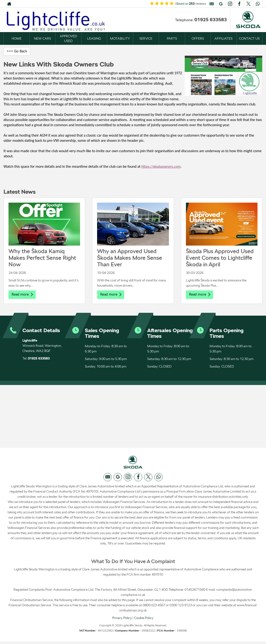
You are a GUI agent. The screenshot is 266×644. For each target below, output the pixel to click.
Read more (23, 295)
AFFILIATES (223, 38)
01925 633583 (211, 20)
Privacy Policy (122, 620)
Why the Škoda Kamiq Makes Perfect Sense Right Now (42, 258)
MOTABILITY (120, 38)
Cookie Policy (144, 620)
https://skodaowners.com (161, 167)
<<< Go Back (18, 51)
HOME (17, 38)
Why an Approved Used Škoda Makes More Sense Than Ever (130, 258)
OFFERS (198, 38)
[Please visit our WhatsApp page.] (258, 4)
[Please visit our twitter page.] (248, 4)
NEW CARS (43, 38)
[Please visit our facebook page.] (239, 4)
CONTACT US (249, 38)
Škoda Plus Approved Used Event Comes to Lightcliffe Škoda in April (220, 258)
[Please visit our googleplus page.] (221, 4)
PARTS (172, 38)
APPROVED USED (68, 38)
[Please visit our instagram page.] (230, 4)
